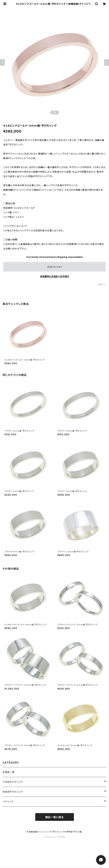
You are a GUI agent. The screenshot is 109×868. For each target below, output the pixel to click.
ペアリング (8, 802)
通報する (102, 284)
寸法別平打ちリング (13, 782)
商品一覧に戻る (55, 817)
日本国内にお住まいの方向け (55, 276)
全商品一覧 (9, 772)
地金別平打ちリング (13, 792)
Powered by (55, 837)
